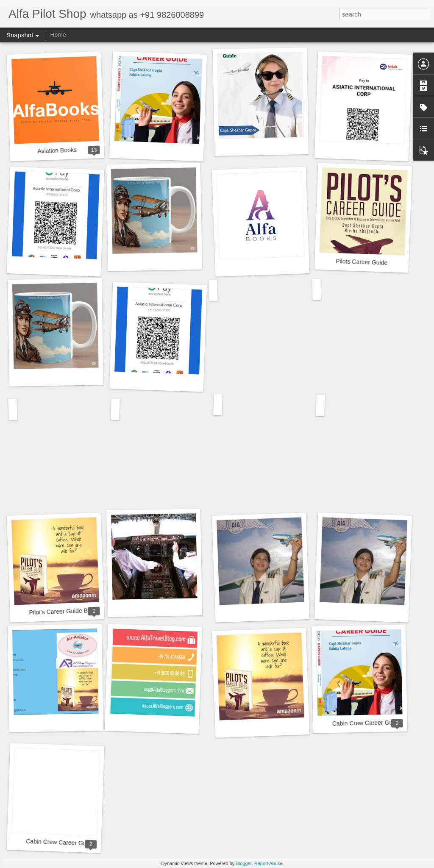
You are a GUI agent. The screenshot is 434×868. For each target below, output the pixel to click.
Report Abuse (268, 863)
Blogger (243, 863)
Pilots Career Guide (362, 262)
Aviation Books (57, 150)
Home (58, 35)
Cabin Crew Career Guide (366, 723)
